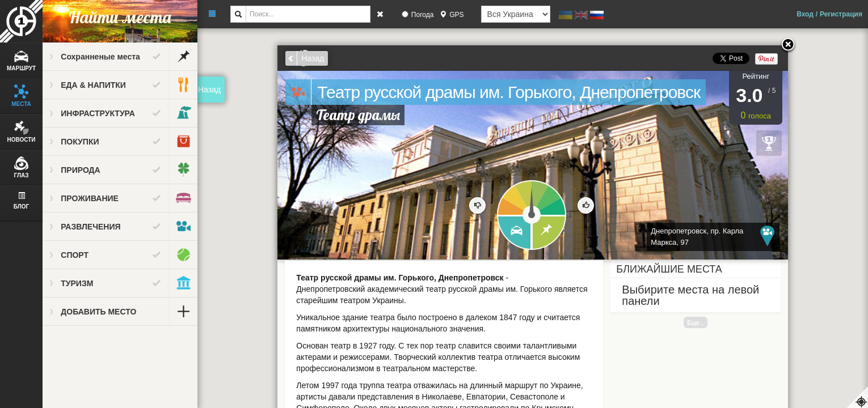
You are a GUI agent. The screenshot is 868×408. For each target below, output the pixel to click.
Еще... (696, 322)
